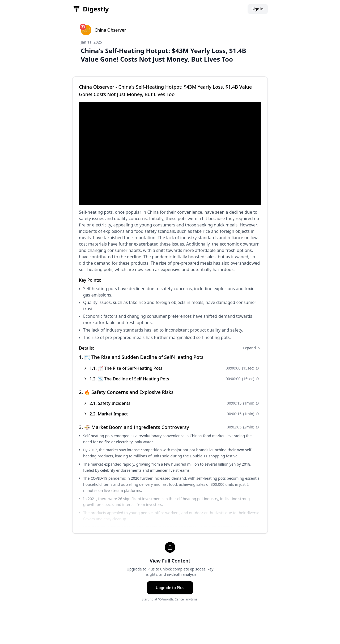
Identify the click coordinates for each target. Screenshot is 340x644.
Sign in (258, 9)
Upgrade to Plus (170, 588)
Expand (252, 348)
